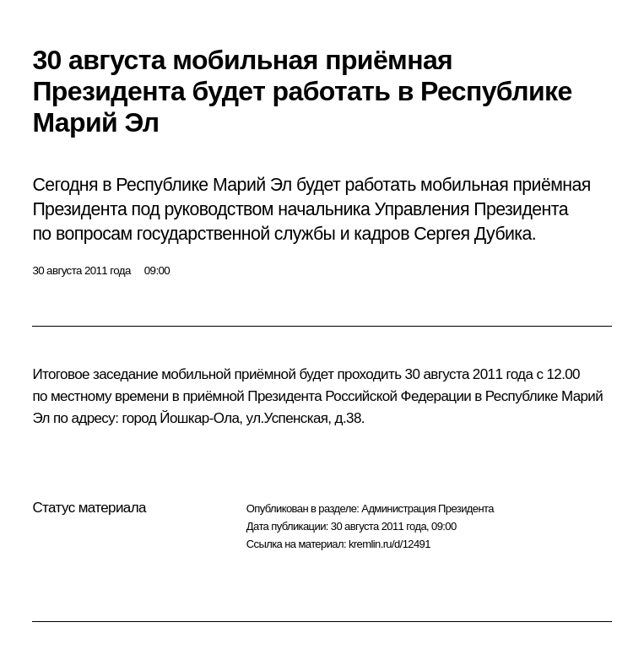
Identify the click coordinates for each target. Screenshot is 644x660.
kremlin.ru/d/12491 (390, 544)
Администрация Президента (428, 509)
